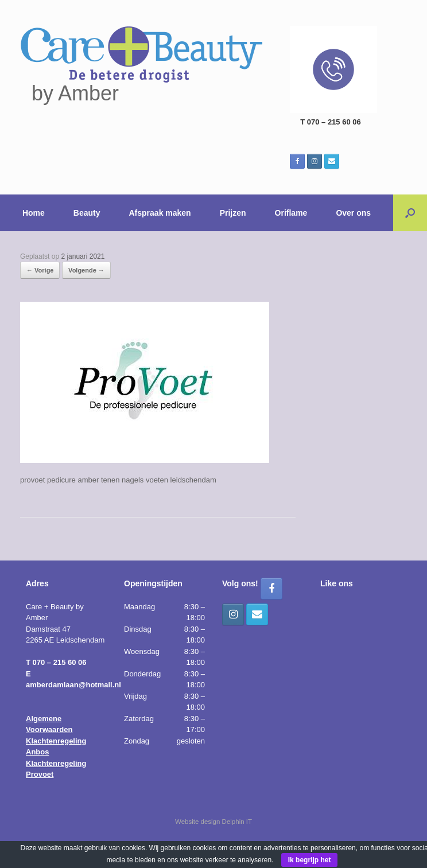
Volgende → (86, 270)
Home (34, 213)
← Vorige (40, 270)
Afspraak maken (160, 213)
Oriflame (291, 213)
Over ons (353, 213)
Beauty (87, 213)
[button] (410, 213)
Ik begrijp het (310, 860)
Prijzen (233, 213)
